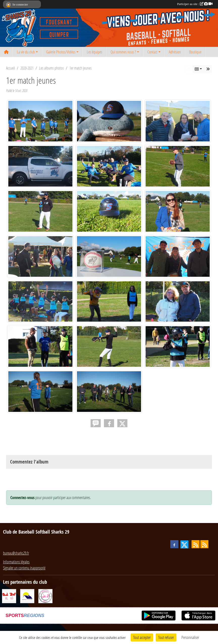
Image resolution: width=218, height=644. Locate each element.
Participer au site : (195, 4)
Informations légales (16, 562)
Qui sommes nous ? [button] (123, 52)
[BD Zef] (9, 595)
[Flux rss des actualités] (196, 544)
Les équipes (94, 52)
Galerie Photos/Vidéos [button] (61, 52)
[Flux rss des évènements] (204, 544)
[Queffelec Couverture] (27, 595)
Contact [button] (152, 52)
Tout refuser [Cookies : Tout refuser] (166, 637)
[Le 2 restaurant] (45, 595)
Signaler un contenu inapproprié (24, 568)
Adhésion (175, 52)
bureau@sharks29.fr (16, 553)
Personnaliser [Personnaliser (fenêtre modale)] (190, 637)
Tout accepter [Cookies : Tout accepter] (142, 637)
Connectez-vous (22, 498)
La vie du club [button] (26, 52)
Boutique (195, 52)
